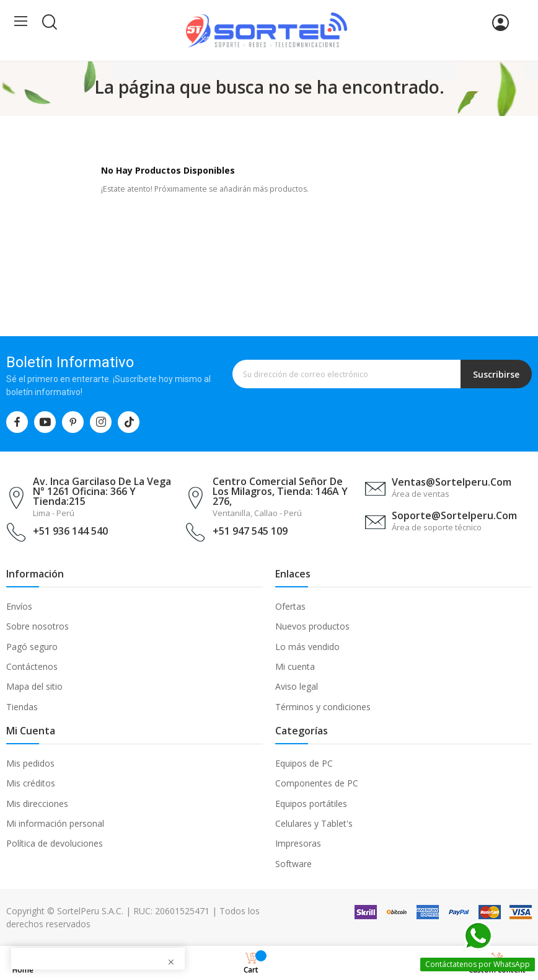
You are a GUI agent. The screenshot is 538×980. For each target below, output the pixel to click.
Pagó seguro (32, 647)
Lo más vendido (307, 647)
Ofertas (290, 606)
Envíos (19, 606)
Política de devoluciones (55, 843)
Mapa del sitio (34, 686)
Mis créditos (31, 783)
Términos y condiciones (323, 707)
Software (293, 864)
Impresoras (298, 843)
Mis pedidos (30, 763)
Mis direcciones (37, 804)
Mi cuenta (295, 666)
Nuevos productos (312, 626)
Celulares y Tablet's (314, 823)
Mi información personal (55, 823)
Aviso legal (297, 686)
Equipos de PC (304, 763)
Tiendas (22, 707)
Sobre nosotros (37, 626)
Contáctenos (32, 666)
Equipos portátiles (311, 804)
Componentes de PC (317, 783)
